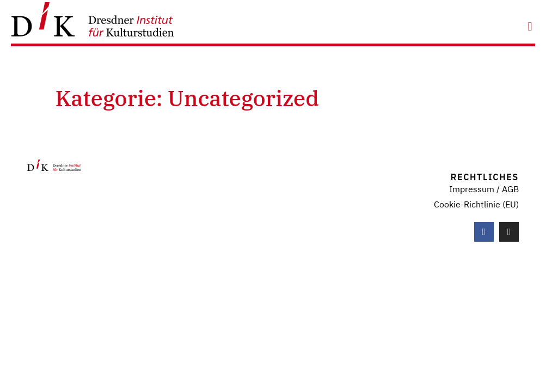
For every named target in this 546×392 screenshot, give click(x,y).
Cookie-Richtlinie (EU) (476, 204)
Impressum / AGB (484, 189)
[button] (530, 26)
